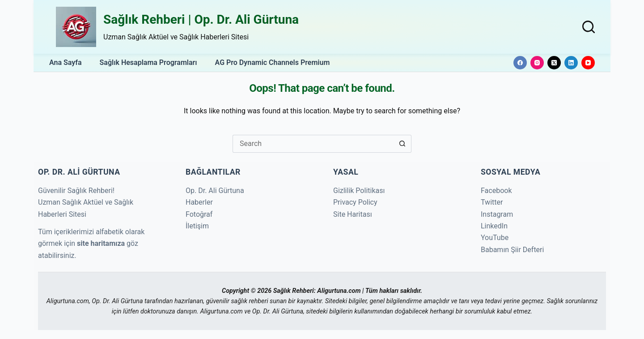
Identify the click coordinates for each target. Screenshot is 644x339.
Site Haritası (353, 214)
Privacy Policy (355, 202)
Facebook (496, 191)
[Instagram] (537, 63)
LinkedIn (494, 226)
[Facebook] (520, 63)
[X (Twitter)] (554, 63)
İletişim (197, 226)
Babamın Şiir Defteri (512, 250)
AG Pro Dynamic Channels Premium (273, 62)
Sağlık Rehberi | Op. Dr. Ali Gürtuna (201, 19)
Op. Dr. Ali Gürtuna (215, 191)
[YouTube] (588, 63)
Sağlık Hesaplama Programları (148, 62)
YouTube (495, 238)
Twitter (492, 202)
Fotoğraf (199, 214)
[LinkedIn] (571, 63)
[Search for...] (313, 144)
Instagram (497, 214)
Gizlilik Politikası (359, 191)
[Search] (589, 27)
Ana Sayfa (66, 62)
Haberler (199, 202)
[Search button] (402, 144)
